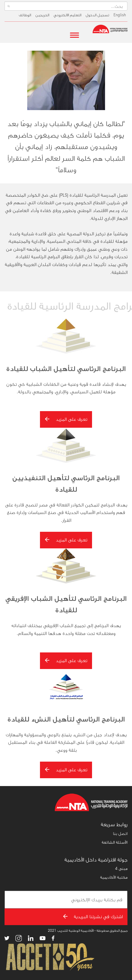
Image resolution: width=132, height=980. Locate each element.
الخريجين (42, 15)
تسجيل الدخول (97, 15)
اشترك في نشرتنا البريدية (93, 917)
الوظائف (25, 15)
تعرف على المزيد (66, 419)
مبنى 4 (121, 868)
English (120, 15)
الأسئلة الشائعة (115, 842)
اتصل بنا (120, 833)
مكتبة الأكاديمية (114, 877)
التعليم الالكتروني (68, 15)
